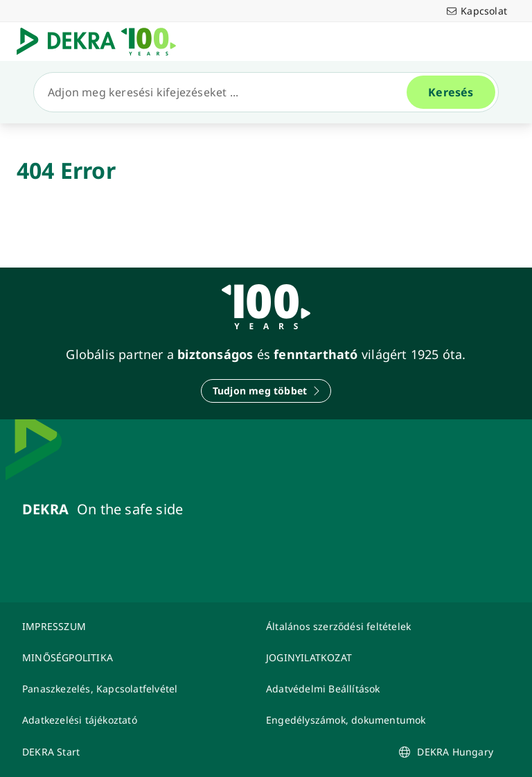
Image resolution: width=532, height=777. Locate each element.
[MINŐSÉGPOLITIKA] (136, 657)
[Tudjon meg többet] (266, 391)
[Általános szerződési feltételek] (380, 626)
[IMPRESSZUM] (136, 626)
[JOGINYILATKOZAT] (380, 657)
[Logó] (102, 42)
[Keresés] (226, 92)
